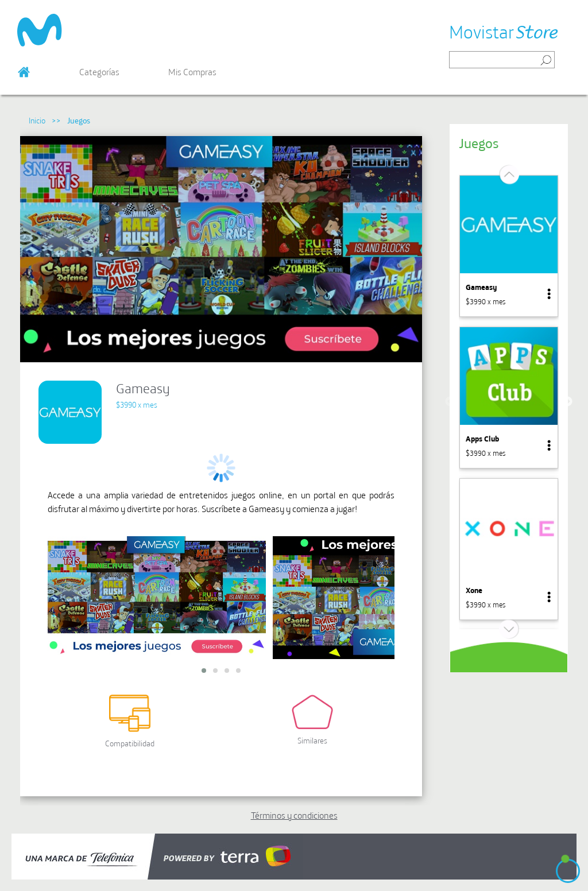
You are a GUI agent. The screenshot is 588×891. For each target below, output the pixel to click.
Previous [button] (450, 402)
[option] (509, 246)
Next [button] (567, 402)
